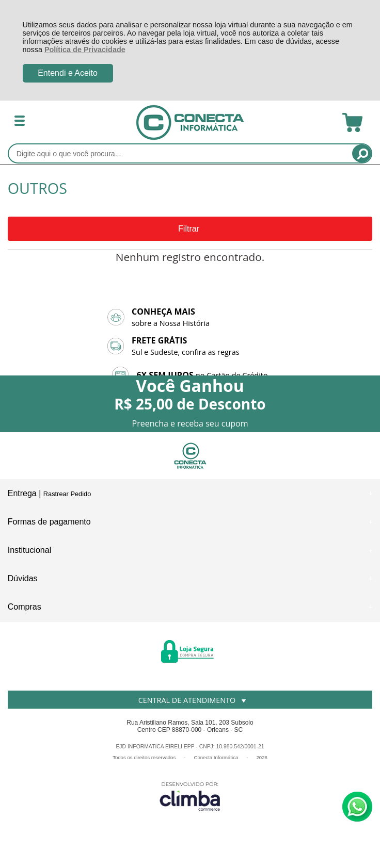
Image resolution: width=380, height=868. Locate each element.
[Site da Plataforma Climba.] (190, 796)
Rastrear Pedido (67, 494)
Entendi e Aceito (68, 73)
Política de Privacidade (85, 50)
